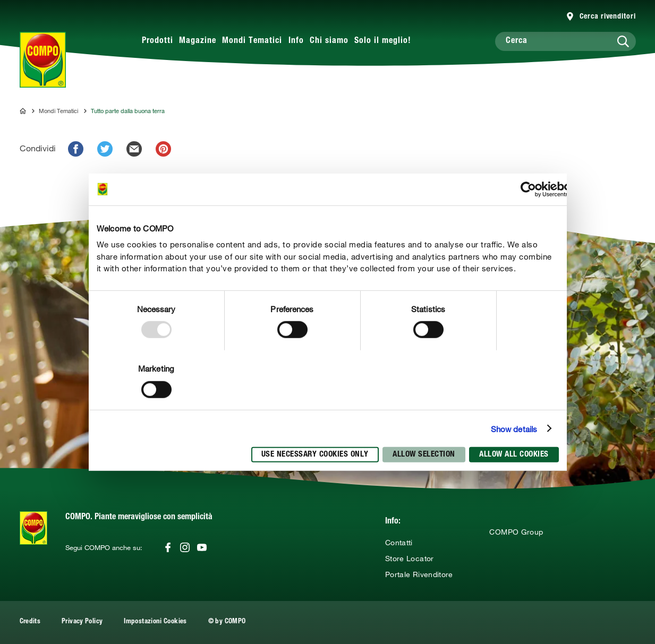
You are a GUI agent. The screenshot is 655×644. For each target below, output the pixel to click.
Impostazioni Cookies (155, 622)
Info (296, 41)
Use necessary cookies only (315, 455)
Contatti (399, 543)
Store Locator (410, 559)
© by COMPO (227, 622)
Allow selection (424, 455)
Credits (30, 622)
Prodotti (158, 41)
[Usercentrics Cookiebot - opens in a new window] (528, 189)
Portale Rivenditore (419, 574)
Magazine (198, 41)
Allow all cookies (514, 455)
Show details (514, 428)
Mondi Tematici (252, 41)
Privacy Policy (82, 622)
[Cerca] (565, 41)
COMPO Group (516, 532)
